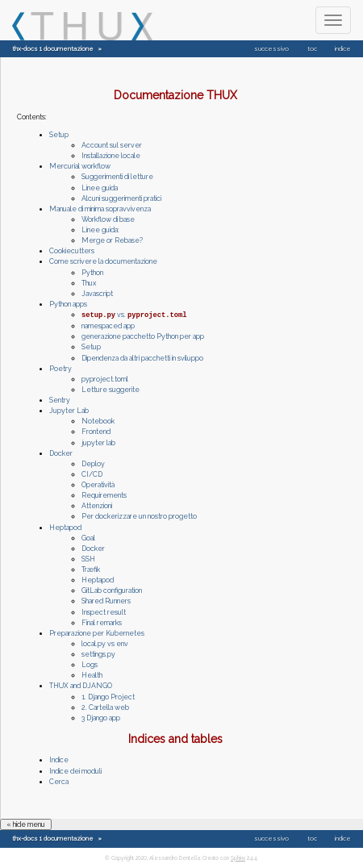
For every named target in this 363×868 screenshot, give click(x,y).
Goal (88, 537)
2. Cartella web (105, 707)
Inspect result (104, 611)
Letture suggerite (111, 389)
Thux (89, 283)
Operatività (98, 484)
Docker (61, 453)
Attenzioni (97, 505)
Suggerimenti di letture (117, 177)
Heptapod (65, 527)
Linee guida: (100, 230)
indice (343, 49)
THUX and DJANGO (81, 685)
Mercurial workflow (80, 166)
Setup (59, 135)
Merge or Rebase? (112, 240)
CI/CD (92, 474)
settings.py (98, 653)
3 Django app (101, 717)
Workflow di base (108, 219)
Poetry (60, 368)
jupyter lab (98, 442)
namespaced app (108, 325)
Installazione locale (111, 156)
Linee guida (100, 188)
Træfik (91, 569)
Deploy (93, 463)
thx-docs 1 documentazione (53, 49)
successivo (271, 49)
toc (312, 49)
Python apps (68, 304)
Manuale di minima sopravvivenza (100, 209)
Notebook (98, 420)
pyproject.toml (105, 378)
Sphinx (238, 858)
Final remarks (102, 622)
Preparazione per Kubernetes (97, 632)
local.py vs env (105, 643)
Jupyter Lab (69, 410)
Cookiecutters (72, 251)
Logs (90, 664)
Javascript (97, 294)
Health (92, 674)
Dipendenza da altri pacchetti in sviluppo (142, 357)
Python (92, 273)
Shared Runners (106, 600)
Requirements (104, 495)
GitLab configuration (112, 590)
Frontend (96, 431)
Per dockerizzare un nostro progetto (139, 515)
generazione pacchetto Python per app (143, 336)
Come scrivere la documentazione (103, 261)
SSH (88, 558)
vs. (134, 315)
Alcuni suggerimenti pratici (121, 198)
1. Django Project (108, 696)
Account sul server (112, 145)
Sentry (60, 399)
